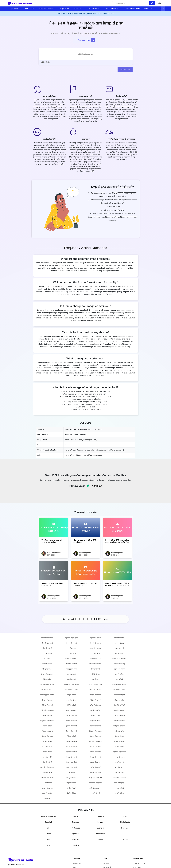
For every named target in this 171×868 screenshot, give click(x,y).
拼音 (48, 845)
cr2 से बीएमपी (71, 648)
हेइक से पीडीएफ (119, 674)
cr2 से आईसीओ (119, 648)
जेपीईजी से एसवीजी (95, 700)
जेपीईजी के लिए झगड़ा (119, 778)
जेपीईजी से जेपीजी (71, 700)
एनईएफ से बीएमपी (71, 716)
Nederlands (125, 822)
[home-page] (20, 3)
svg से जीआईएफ (95, 762)
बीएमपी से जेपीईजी (47, 643)
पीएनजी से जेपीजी (47, 747)
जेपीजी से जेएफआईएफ (47, 710)
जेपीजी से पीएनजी (47, 716)
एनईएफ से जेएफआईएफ (47, 721)
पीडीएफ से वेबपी (71, 736)
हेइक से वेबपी (119, 679)
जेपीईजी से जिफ (71, 695)
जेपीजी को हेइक (47, 679)
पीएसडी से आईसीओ (71, 752)
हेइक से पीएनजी (71, 679)
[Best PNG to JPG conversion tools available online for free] (117, 527)
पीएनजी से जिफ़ (47, 741)
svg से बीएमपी (119, 762)
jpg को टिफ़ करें (47, 783)
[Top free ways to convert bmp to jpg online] (54, 527)
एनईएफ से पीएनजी (71, 726)
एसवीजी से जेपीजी (47, 772)
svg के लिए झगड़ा (47, 788)
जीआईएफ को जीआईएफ (119, 659)
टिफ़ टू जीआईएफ (71, 778)
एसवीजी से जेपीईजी (95, 767)
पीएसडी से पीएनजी (95, 757)
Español (49, 822)
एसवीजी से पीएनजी (95, 772)
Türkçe (48, 834)
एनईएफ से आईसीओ (119, 716)
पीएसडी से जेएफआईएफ (119, 752)
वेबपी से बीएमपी (71, 788)
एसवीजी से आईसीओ (71, 767)
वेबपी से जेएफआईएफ (95, 788)
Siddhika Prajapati (54, 553)
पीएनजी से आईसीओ (71, 741)
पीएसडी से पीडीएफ (119, 757)
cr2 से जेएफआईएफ (95, 648)
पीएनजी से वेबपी (119, 747)
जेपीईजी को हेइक (95, 674)
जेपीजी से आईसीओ (119, 705)
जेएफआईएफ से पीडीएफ (119, 690)
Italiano (100, 822)
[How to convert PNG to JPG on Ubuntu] (86, 527)
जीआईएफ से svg (47, 669)
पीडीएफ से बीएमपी (95, 726)
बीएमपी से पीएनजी (71, 643)
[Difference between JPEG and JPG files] (54, 571)
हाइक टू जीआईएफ (119, 669)
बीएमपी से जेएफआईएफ (71, 638)
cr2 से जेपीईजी (47, 653)
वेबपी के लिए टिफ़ (119, 783)
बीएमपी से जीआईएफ (47, 638)
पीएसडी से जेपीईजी (71, 757)
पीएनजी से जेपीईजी (119, 741)
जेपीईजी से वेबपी (71, 705)
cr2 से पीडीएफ (71, 653)
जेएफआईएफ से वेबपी (95, 690)
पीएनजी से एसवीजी (71, 747)
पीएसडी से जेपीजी (47, 757)
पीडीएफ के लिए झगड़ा (95, 783)
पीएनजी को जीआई (119, 664)
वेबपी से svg (47, 798)
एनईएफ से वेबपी (47, 726)
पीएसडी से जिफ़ (47, 752)
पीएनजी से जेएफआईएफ (95, 741)
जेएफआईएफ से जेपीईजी (119, 684)
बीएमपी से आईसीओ (95, 638)
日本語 (125, 840)
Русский (76, 834)
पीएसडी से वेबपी (47, 762)
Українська (100, 834)
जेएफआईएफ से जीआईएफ (71, 684)
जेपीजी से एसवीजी (95, 710)
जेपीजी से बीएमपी (71, 710)
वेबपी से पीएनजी (95, 793)
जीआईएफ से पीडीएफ (95, 664)
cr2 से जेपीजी (119, 653)
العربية (125, 834)
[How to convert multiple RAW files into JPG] (86, 571)
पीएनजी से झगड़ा (71, 783)
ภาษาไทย (76, 840)
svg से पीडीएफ (119, 767)
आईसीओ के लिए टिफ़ (47, 778)
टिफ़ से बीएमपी (119, 772)
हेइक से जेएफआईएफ (47, 674)
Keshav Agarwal (85, 553)
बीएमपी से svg (119, 643)
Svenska (100, 828)
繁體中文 (76, 845)
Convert (125, 69)
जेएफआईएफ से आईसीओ (95, 684)
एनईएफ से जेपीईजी (71, 721)
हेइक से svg (95, 679)
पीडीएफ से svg (119, 736)
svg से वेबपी (71, 772)
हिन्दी (48, 840)
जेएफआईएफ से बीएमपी (47, 684)
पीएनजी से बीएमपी (95, 736)
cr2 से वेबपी (47, 659)
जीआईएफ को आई (95, 659)
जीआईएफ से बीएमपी (71, 659)
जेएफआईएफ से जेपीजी (47, 690)
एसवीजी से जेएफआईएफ (47, 767)
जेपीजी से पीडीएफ (119, 710)
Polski (48, 828)
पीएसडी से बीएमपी (95, 752)
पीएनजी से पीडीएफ (95, 747)
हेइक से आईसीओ (71, 674)
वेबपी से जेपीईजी (119, 788)
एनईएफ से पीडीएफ (119, 721)
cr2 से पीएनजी (95, 653)
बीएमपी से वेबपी (47, 648)
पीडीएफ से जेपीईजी (71, 731)
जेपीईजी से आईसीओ (95, 695)
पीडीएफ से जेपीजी (119, 731)
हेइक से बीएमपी (95, 669)
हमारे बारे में (106, 863)
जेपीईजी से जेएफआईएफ (47, 700)
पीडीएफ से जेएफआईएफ (95, 731)
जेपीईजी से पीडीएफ (119, 700)
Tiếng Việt (125, 828)
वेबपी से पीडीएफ (119, 793)
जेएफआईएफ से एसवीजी (47, 695)
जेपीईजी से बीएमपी (119, 695)
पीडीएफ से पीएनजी (47, 736)
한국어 (100, 840)
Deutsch (100, 816)
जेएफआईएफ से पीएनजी (71, 690)
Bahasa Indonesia (48, 816)
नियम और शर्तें (77, 863)
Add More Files (85, 40)
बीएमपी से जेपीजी (119, 638)
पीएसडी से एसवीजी (71, 762)
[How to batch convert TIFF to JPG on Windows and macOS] (117, 571)
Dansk (76, 816)
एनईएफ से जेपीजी (95, 721)
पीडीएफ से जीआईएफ (119, 726)
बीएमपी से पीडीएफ (95, 643)
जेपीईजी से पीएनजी (47, 705)
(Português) (76, 828)
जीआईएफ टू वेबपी (71, 669)
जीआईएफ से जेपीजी (71, 664)
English (125, 816)
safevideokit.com (139, 863)
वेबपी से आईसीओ (47, 793)
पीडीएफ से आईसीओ (47, 731)
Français (76, 822)
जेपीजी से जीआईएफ (95, 705)
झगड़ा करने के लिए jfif (95, 778)
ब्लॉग (159, 3)
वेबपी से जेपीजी (71, 793)
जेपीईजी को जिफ (47, 664)
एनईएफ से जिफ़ (95, 716)
